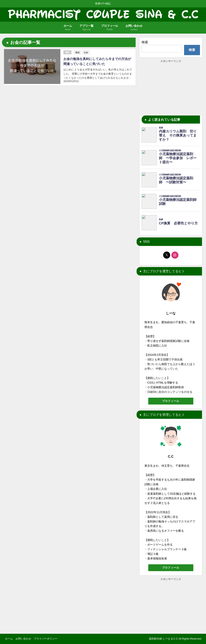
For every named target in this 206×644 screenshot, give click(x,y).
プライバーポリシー (46, 639)
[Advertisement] (171, 88)
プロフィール (171, 401)
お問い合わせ (23, 639)
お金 (86, 52)
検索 (145, 42)
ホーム (9, 639)
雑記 (67, 52)
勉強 (77, 52)
